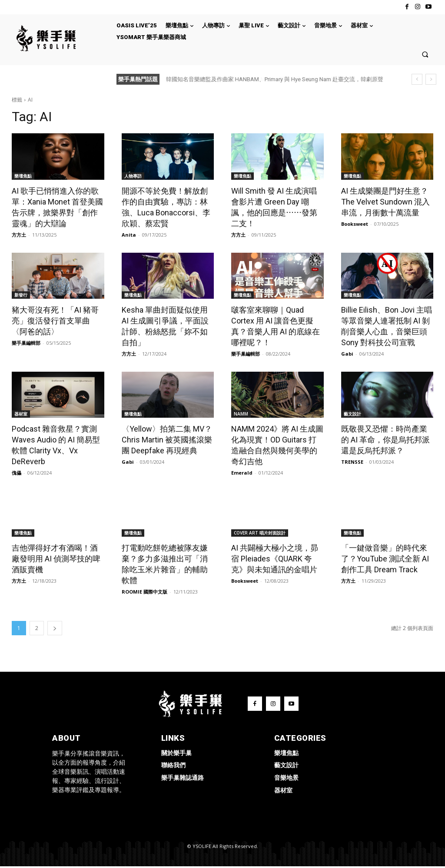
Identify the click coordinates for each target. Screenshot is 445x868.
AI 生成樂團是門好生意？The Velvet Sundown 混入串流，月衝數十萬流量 (385, 202)
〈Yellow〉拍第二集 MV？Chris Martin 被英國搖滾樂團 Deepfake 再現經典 (167, 440)
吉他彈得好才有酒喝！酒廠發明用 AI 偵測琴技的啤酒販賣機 (56, 559)
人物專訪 (133, 176)
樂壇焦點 (23, 176)
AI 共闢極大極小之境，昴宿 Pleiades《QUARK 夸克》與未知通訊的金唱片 (275, 559)
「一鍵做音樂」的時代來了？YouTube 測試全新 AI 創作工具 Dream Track (385, 559)
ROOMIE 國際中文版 (144, 592)
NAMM (241, 414)
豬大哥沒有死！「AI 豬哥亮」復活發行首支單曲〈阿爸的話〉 (55, 321)
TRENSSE (352, 462)
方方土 (19, 235)
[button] (425, 54)
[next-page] (55, 628)
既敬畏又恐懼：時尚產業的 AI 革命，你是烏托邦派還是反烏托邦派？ (385, 440)
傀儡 (17, 473)
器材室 (21, 414)
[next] (431, 79)
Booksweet (355, 224)
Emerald (242, 473)
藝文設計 (352, 414)
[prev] (417, 79)
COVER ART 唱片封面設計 (260, 533)
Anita (129, 235)
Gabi (347, 354)
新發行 (21, 295)
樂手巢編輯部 (26, 343)
